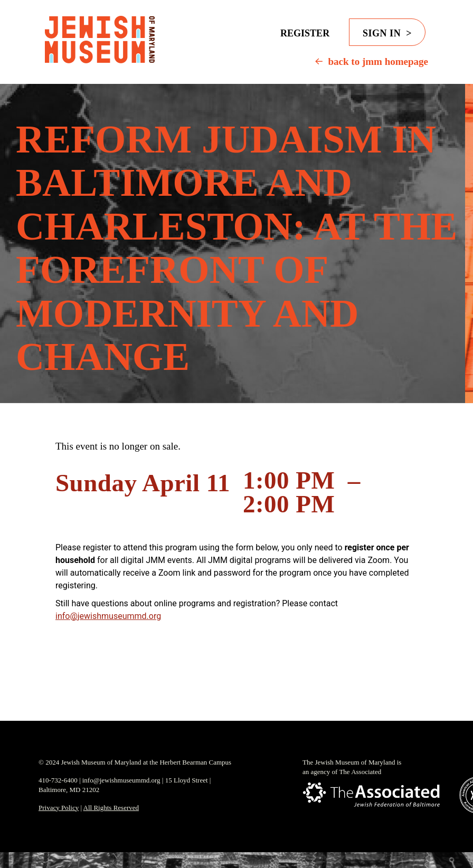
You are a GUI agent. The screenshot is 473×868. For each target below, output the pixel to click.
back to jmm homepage (378, 61)
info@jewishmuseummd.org (108, 616)
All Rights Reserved (111, 808)
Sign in (382, 33)
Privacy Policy (59, 808)
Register (305, 33)
